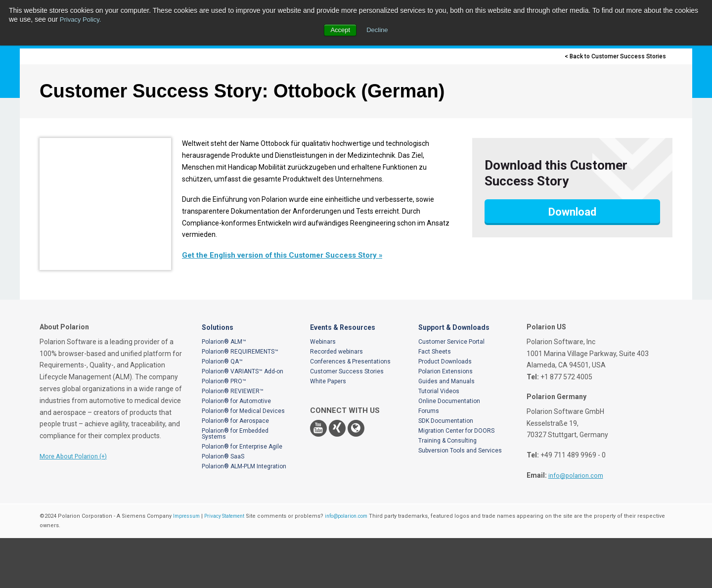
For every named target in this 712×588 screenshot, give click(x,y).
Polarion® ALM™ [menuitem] (224, 392)
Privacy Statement (232, 566)
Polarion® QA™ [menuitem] (222, 411)
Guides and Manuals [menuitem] (446, 431)
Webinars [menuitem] (323, 392)
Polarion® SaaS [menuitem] (223, 506)
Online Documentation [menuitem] (449, 451)
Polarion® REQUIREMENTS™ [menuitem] (240, 402)
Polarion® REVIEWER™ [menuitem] (233, 441)
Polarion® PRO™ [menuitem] (224, 431)
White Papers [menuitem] (328, 431)
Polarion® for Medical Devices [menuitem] (243, 461)
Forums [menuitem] (429, 461)
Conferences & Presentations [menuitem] (350, 411)
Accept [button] (339, 30)
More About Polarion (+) (77, 506)
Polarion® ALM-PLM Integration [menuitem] (244, 516)
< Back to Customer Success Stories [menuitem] (612, 56)
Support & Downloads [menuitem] (454, 377)
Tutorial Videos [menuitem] (439, 441)
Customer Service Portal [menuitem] (451, 392)
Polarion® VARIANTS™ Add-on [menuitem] (243, 421)
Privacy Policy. (82, 19)
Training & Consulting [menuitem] (447, 491)
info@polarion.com (578, 525)
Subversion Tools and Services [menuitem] (460, 500)
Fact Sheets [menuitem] (435, 402)
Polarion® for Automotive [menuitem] (236, 451)
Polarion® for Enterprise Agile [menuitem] (242, 497)
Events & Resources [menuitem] (343, 377)
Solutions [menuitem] (218, 377)
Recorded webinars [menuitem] (336, 402)
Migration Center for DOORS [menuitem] (456, 481)
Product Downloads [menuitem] (445, 411)
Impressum (188, 566)
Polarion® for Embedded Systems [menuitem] (235, 484)
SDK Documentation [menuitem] (446, 471)
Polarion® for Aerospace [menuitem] (235, 471)
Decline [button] (378, 30)
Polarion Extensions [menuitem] (445, 421)
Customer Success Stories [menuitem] (347, 421)
